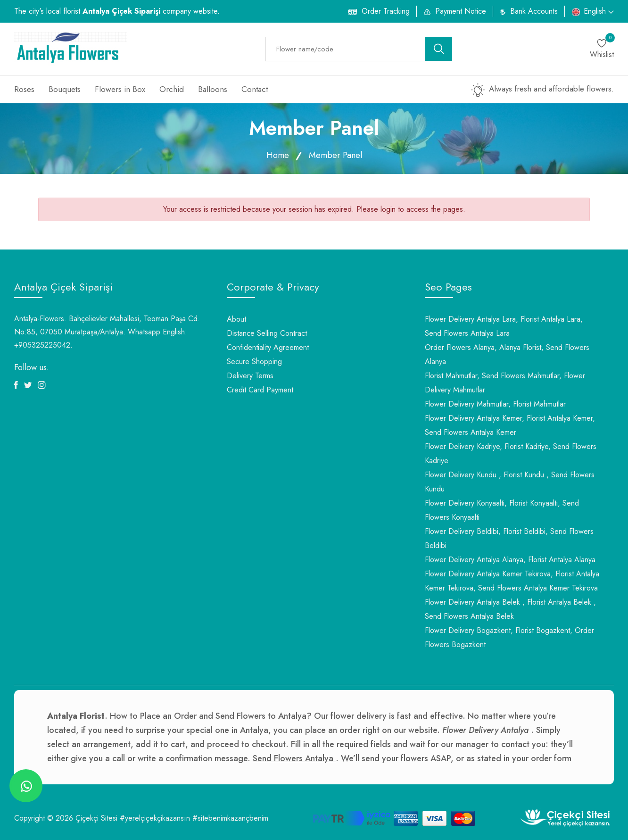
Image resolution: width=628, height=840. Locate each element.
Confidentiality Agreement (268, 347)
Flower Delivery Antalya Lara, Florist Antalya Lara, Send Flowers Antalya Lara (504, 326)
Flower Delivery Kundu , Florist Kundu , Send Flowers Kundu (510, 482)
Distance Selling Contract (267, 333)
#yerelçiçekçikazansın (155, 818)
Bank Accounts (534, 11)
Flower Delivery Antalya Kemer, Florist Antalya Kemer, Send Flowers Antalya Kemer (510, 425)
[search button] (439, 49)
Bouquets (65, 89)
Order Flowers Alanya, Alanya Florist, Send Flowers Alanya (507, 354)
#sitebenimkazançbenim (230, 818)
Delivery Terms (250, 376)
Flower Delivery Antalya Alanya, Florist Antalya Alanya (510, 560)
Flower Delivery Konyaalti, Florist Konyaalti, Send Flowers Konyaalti (502, 510)
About (236, 319)
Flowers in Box (120, 89)
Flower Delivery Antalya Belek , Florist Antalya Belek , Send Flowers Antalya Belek (510, 609)
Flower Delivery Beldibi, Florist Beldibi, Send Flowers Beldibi (509, 538)
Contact (255, 89)
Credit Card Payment (260, 390)
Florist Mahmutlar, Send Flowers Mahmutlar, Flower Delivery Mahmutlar (505, 383)
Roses (24, 89)
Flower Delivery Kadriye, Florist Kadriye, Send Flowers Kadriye (511, 453)
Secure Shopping (254, 362)
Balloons (213, 89)
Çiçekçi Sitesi (96, 818)
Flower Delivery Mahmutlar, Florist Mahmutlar (495, 404)
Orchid (172, 89)
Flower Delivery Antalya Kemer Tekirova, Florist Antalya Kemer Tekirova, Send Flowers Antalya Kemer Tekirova (512, 581)
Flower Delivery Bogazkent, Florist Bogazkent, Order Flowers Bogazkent (509, 637)
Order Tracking (386, 11)
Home (278, 155)
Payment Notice (461, 11)
